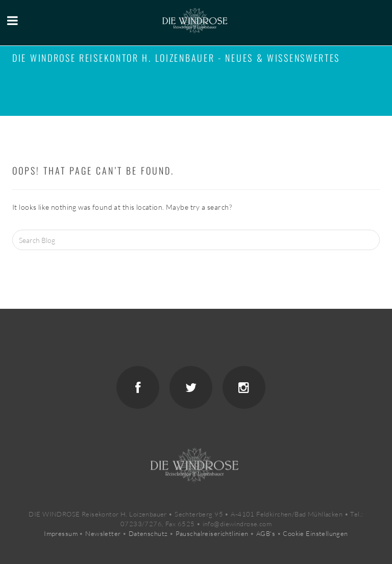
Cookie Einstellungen (315, 533)
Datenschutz (148, 533)
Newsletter (103, 533)
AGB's (266, 533)
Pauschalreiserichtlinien (212, 533)
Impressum (61, 533)
